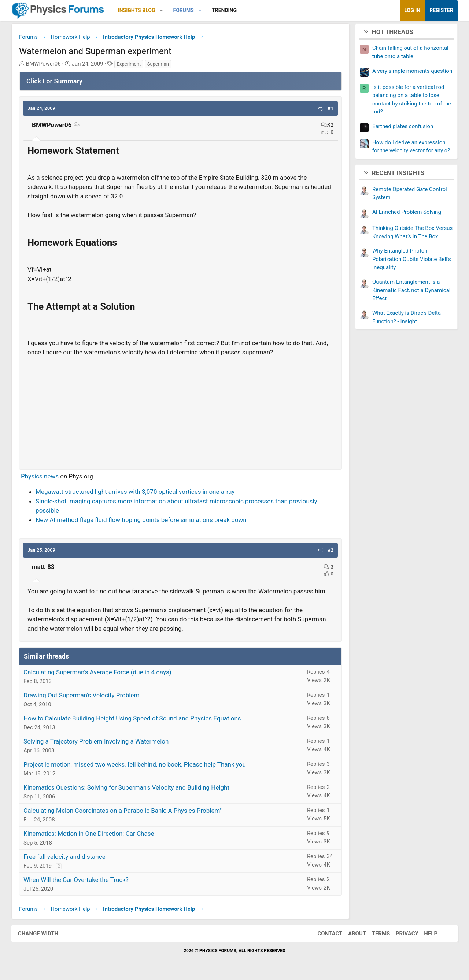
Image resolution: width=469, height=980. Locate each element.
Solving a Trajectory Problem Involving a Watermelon (97, 742)
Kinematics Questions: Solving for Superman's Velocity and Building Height (128, 788)
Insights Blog (138, 10)
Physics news (41, 477)
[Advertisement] (180, 411)
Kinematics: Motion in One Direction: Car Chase (90, 834)
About (355, 934)
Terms (379, 934)
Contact (328, 934)
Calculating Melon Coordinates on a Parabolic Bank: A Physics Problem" (124, 811)
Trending (226, 10)
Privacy (405, 934)
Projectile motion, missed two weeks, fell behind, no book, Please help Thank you (136, 765)
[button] (163, 10)
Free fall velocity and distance (66, 857)
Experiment (130, 65)
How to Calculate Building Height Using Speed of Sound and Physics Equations (134, 719)
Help (429, 934)
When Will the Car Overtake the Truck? (77, 880)
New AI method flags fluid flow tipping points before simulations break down (143, 521)
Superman (160, 65)
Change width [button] (40, 934)
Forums (185, 10)
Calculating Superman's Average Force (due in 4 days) (99, 673)
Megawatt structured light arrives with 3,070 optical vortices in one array (136, 492)
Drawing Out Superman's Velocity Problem (83, 696)
